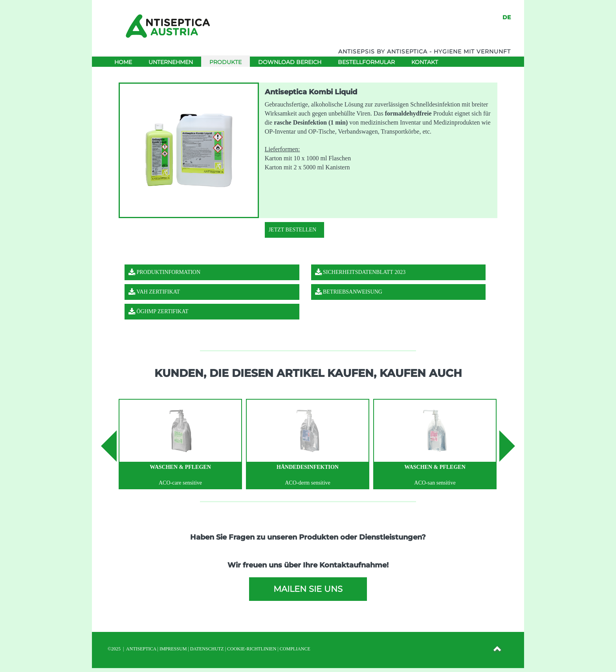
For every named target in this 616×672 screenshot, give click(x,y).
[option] (180, 444)
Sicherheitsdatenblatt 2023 (360, 272)
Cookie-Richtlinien (252, 649)
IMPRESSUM (173, 649)
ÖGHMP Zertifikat (159, 311)
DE (507, 17)
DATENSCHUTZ (207, 649)
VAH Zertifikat (154, 292)
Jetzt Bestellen (292, 230)
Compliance (295, 649)
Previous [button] (109, 446)
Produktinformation (164, 272)
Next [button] (507, 446)
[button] (498, 650)
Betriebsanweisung (349, 292)
